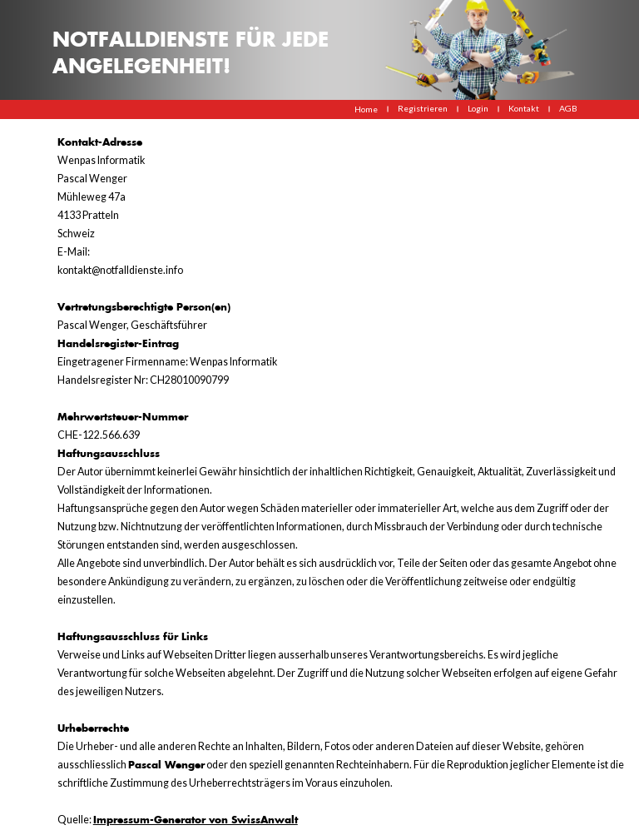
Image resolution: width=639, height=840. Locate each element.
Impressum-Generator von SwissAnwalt (196, 820)
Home (366, 109)
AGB (568, 108)
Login (478, 108)
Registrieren (423, 108)
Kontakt (524, 108)
